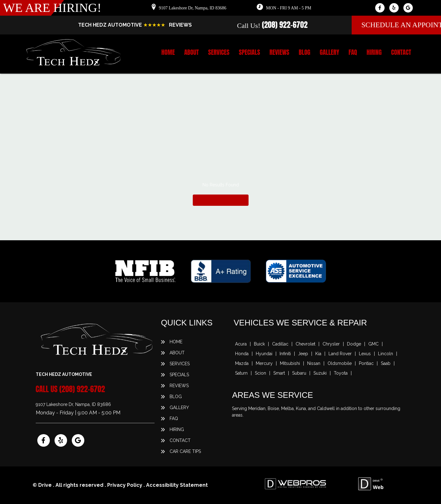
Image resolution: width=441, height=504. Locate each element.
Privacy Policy (125, 485)
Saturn (241, 373)
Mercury (264, 363)
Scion (260, 373)
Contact (401, 52)
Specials (249, 52)
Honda (242, 354)
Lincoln (386, 354)
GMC (373, 344)
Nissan (314, 363)
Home (168, 52)
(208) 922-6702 (285, 25)
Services (219, 52)
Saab (386, 363)
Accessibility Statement (177, 485)
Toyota (341, 373)
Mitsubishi (290, 363)
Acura (241, 344)
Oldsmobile (340, 363)
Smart (279, 373)
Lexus (365, 354)
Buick (259, 344)
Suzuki (320, 373)
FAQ (353, 52)
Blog (304, 52)
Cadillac (280, 344)
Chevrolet (305, 344)
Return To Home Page (221, 200)
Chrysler (331, 344)
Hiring (374, 52)
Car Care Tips (185, 451)
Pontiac (366, 363)
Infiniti (285, 354)
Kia (318, 354)
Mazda (242, 363)
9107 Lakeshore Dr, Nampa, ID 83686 (193, 8)
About (192, 52)
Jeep (303, 354)
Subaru (299, 373)
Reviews (279, 52)
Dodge (354, 344)
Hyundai (264, 354)
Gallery (329, 52)
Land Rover (340, 354)
